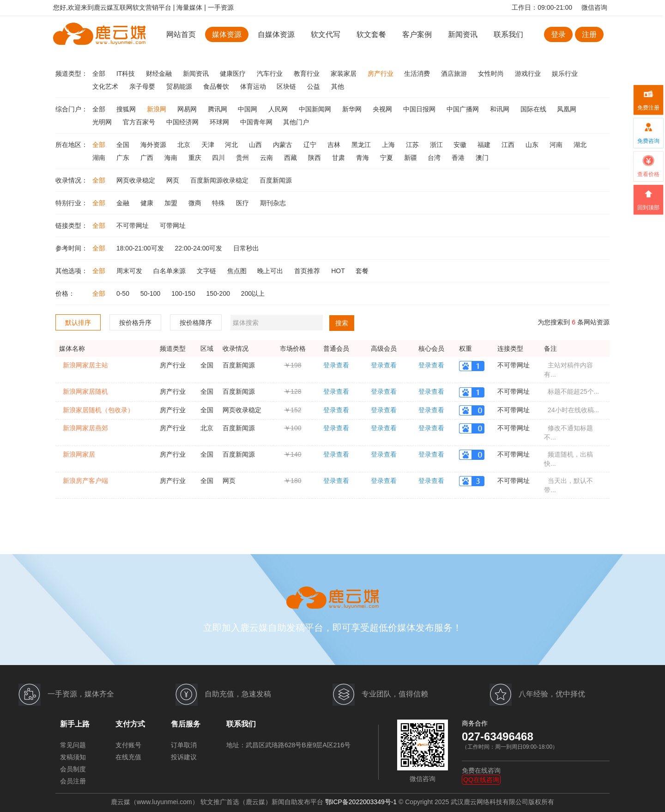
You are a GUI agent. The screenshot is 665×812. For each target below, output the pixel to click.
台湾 (435, 158)
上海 (389, 145)
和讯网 (501, 109)
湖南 (100, 158)
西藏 (291, 158)
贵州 (243, 158)
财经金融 (160, 73)
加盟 (172, 203)
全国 (124, 145)
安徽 (461, 145)
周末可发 (130, 271)
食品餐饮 (217, 86)
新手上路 (75, 724)
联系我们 (508, 34)
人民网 (279, 109)
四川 (219, 158)
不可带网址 (133, 226)
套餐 (362, 271)
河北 (232, 145)
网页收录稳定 (137, 180)
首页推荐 (308, 271)
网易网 (188, 109)
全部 (100, 73)
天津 (209, 145)
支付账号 (128, 745)
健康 (148, 203)
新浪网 (157, 109)
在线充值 (128, 757)
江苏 (413, 145)
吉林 (335, 145)
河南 (557, 145)
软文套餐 (371, 34)
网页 (174, 180)
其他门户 (296, 122)
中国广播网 (464, 109)
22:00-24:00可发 (200, 248)
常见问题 (73, 745)
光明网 (103, 122)
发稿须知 (73, 757)
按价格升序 (135, 323)
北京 (185, 145)
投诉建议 (184, 757)
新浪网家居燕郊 (85, 428)
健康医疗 (234, 73)
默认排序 (78, 323)
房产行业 (381, 73)
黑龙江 (362, 145)
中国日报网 (420, 109)
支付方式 (130, 724)
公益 (314, 86)
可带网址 (173, 226)
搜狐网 (127, 109)
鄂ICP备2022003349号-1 (361, 802)
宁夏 (387, 158)
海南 (172, 158)
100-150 (184, 293)
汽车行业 (271, 73)
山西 (256, 145)
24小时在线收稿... (573, 410)
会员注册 (73, 781)
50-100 (151, 293)
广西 (148, 158)
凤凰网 (567, 109)
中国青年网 (257, 122)
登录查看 (336, 365)
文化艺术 (106, 86)
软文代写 (326, 34)
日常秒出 (246, 248)
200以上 (253, 293)
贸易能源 (180, 86)
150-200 (219, 293)
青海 (363, 158)
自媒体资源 (276, 34)
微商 (196, 203)
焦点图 (238, 271)
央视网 (383, 109)
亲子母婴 (143, 86)
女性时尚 (492, 73)
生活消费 (418, 73)
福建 (485, 145)
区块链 (287, 86)
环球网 (220, 122)
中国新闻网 (316, 109)
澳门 (482, 158)
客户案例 (418, 34)
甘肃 (339, 158)
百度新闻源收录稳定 (220, 180)
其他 (338, 86)
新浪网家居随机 (85, 391)
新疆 (411, 158)
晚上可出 (271, 271)
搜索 (342, 323)
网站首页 (181, 34)
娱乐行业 (565, 73)
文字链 (207, 271)
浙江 (437, 145)
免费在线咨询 (481, 770)
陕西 (315, 158)
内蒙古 (284, 145)
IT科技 (127, 73)
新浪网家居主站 (85, 365)
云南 (267, 158)
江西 (509, 145)
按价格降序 (196, 323)
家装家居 (345, 73)
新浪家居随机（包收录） (98, 410)
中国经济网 (183, 122)
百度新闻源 (276, 180)
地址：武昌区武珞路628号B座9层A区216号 (288, 745)
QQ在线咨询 (481, 780)
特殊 (219, 203)
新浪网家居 (79, 454)
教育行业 (308, 73)
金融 (124, 203)
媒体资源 (227, 34)
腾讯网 (218, 109)
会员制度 (73, 769)
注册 (589, 34)
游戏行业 (529, 73)
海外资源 (154, 145)
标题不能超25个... (573, 391)
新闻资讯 (463, 34)
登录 (558, 34)
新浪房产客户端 (85, 481)
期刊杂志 (273, 203)
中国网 (248, 109)
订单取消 (184, 745)
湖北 (580, 145)
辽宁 (311, 145)
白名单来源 (170, 271)
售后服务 (186, 724)
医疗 (243, 203)
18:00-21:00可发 (141, 248)
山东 (533, 145)
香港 (459, 158)
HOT (339, 271)
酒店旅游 (455, 73)
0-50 (124, 293)
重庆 (196, 158)
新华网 (353, 109)
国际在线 (534, 109)
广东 (124, 158)
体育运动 (254, 86)
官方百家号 (140, 122)
